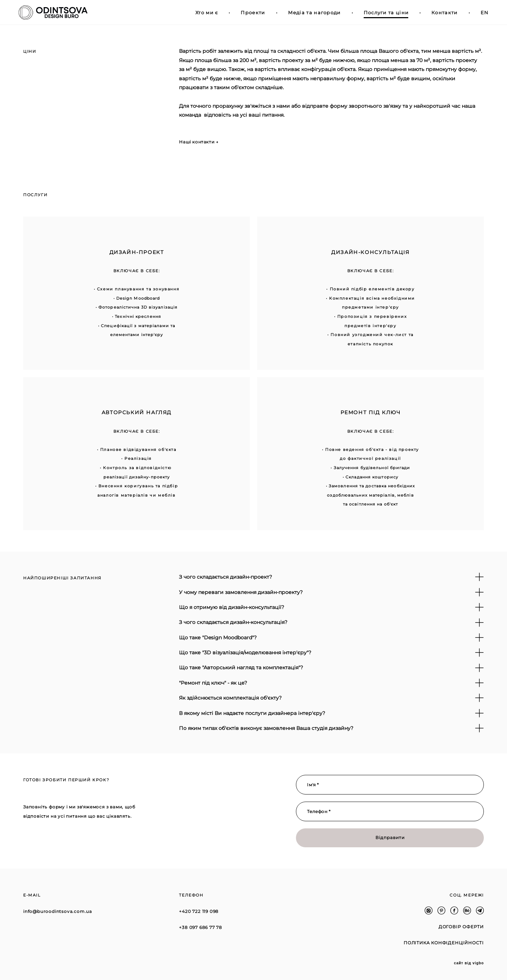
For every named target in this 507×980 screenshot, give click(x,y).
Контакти (440, 12)
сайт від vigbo (469, 963)
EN (480, 12)
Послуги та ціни (381, 12)
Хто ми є (202, 12)
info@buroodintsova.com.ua (58, 911)
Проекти (248, 12)
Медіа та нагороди (309, 12)
